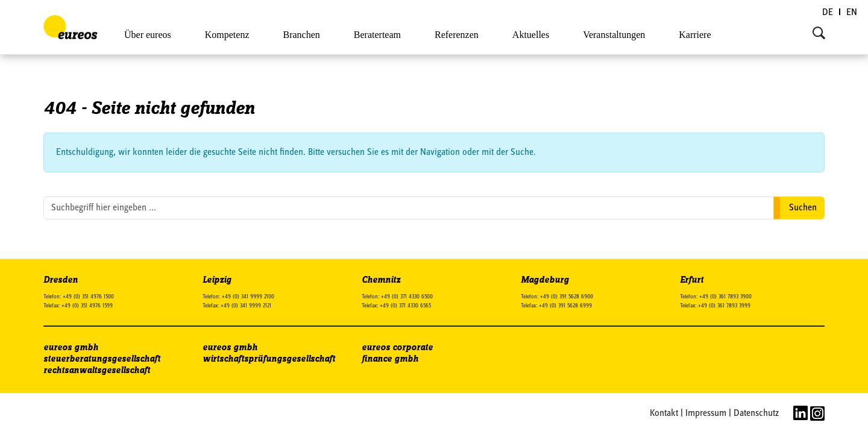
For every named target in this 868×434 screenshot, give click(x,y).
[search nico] (409, 208)
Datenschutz (756, 414)
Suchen (803, 208)
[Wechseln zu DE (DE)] (828, 13)
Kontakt (664, 414)
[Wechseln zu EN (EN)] (852, 13)
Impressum (706, 414)
